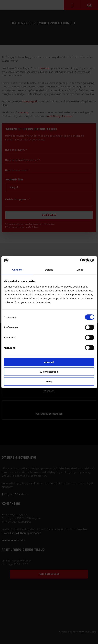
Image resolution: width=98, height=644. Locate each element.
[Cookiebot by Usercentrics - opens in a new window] (80, 260)
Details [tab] (49, 270)
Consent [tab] (17, 270)
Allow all (49, 362)
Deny (49, 381)
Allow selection (49, 372)
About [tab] (81, 270)
